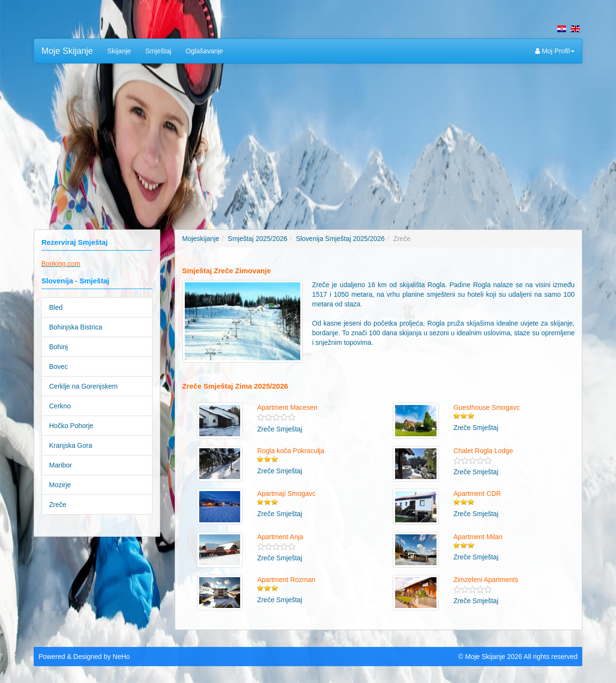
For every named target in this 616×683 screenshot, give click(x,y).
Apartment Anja (280, 537)
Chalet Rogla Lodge (483, 451)
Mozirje (60, 485)
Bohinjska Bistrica (76, 327)
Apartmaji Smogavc (286, 493)
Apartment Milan (478, 537)
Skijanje (119, 51)
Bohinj (58, 347)
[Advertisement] (308, 140)
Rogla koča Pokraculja (290, 451)
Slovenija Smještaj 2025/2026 (340, 239)
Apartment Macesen (287, 407)
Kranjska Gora (71, 445)
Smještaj (158, 51)
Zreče (58, 505)
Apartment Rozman (286, 580)
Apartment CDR (477, 493)
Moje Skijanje (67, 51)
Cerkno (60, 406)
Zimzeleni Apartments (486, 580)
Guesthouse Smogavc (487, 407)
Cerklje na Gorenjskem (83, 386)
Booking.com (61, 264)
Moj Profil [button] (555, 51)
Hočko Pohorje (71, 426)
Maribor (60, 465)
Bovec (58, 367)
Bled (56, 307)
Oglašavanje (205, 51)
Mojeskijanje (201, 239)
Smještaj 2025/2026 (257, 239)
